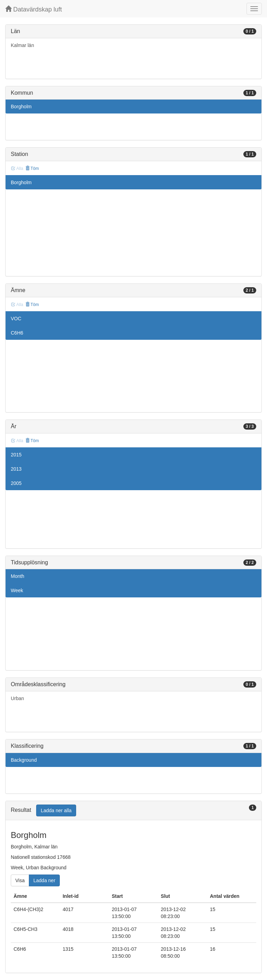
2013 (16, 469)
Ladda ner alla (56, 810)
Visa (20, 880)
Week (17, 590)
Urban (17, 698)
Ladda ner (44, 880)
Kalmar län (22, 45)
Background (24, 760)
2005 (16, 483)
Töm (32, 168)
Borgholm (21, 107)
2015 (16, 455)
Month (18, 576)
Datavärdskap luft (34, 9)
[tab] (133, 811)
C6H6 (17, 333)
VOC (16, 319)
